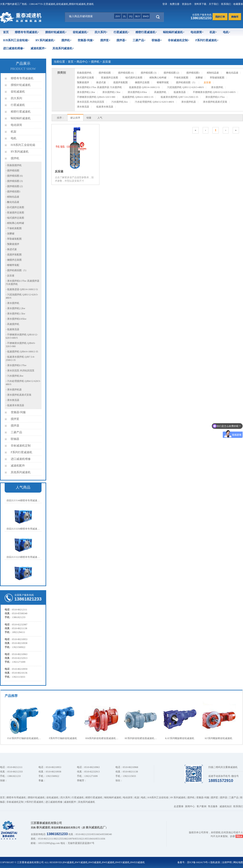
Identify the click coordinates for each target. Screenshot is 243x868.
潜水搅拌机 (217, 87)
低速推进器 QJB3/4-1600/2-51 (144, 87)
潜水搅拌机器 (189, 102)
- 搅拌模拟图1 (13, 192)
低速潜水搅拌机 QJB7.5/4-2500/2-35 (179, 97)
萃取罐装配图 (217, 78)
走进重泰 (179, 806)
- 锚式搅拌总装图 (15, 218)
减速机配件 (38, 48)
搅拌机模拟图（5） (186, 82)
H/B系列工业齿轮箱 (16, 40)
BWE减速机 (108, 862)
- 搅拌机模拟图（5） (17, 270)
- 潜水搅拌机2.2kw (15, 308)
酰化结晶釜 (232, 73)
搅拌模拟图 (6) (126, 73)
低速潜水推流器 (105, 107)
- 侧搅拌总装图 (14, 260)
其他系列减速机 (63, 48)
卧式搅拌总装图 (85, 78)
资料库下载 (200, 4)
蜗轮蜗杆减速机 (174, 32)
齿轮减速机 (81, 32)
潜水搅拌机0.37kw (215, 97)
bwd (146, 16)
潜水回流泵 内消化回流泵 (91, 102)
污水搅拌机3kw (120, 102)
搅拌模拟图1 (193, 73)
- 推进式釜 (11, 249)
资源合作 (187, 4)
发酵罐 (199, 78)
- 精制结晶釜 (12, 197)
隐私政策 (215, 862)
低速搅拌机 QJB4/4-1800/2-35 (138, 97)
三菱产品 (139, 40)
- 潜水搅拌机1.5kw (15, 314)
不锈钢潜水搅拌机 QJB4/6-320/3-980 (96, 97)
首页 (6, 32)
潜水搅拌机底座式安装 (215, 102)
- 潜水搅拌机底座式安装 (19, 395)
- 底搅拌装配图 (14, 255)
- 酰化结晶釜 (12, 202)
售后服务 (213, 806)
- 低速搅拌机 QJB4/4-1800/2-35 (22, 352)
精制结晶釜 (213, 73)
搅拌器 (122, 40)
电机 (227, 32)
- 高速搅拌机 (12, 324)
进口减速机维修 (14, 48)
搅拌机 (66, 40)
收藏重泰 (238, 4)
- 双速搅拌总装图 (15, 213)
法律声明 (227, 862)
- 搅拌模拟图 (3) (14, 181)
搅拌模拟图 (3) (149, 73)
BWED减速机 (137, 862)
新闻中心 (190, 806)
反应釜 (107, 62)
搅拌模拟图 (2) (171, 73)
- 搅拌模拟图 (12, 171)
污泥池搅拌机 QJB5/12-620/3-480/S (185, 87)
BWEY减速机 (122, 862)
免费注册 (175, 4)
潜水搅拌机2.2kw (86, 92)
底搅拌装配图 (120, 82)
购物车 (235, 17)
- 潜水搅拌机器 (14, 390)
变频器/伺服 (86, 40)
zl (125, 16)
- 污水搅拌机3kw (15, 376)
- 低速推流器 (12, 329)
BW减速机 (69, 862)
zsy (118, 16)
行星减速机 (122, 32)
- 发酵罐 (10, 234)
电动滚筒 (197, 32)
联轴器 (157, 40)
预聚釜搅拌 (83, 82)
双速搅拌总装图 (110, 78)
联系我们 (226, 4)
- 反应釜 (10, 276)
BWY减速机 (81, 862)
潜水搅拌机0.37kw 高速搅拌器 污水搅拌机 (99, 87)
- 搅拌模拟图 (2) (14, 186)
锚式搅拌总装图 (134, 78)
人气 (100, 118)
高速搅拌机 (160, 92)
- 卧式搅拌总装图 (15, 207)
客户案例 (201, 806)
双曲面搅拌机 (84, 73)
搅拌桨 (105, 40)
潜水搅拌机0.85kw (137, 92)
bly (138, 16)
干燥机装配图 (181, 78)
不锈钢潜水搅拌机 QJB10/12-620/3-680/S (214, 92)
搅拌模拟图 (105, 73)
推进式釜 (101, 82)
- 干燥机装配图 (14, 228)
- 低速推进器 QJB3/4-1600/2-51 (22, 289)
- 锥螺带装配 (12, 265)
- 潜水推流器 (12, 400)
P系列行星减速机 (207, 40)
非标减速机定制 (179, 40)
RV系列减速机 (45, 40)
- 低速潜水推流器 (15, 405)
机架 (213, 32)
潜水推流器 (83, 107)
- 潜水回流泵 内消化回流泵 (20, 371)
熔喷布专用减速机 (27, 32)
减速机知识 (226, 806)
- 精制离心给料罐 (15, 223)
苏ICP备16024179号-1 (199, 862)
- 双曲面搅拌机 (14, 165)
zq (131, 16)
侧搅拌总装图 (142, 82)
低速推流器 (180, 92)
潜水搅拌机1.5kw (111, 92)
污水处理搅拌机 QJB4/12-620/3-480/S (154, 102)
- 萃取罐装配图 (14, 239)
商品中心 (82, 62)
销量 (89, 118)
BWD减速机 (95, 862)
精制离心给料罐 (158, 78)
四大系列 (101, 32)
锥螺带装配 (163, 82)
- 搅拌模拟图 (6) (14, 176)
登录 (165, 4)
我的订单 (220, 17)
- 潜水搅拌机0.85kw (16, 319)
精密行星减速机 (146, 32)
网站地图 (238, 862)
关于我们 (214, 4)
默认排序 (75, 118)
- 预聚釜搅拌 (12, 244)
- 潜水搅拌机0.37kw (16, 365)
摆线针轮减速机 (56, 32)
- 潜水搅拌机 (12, 303)
